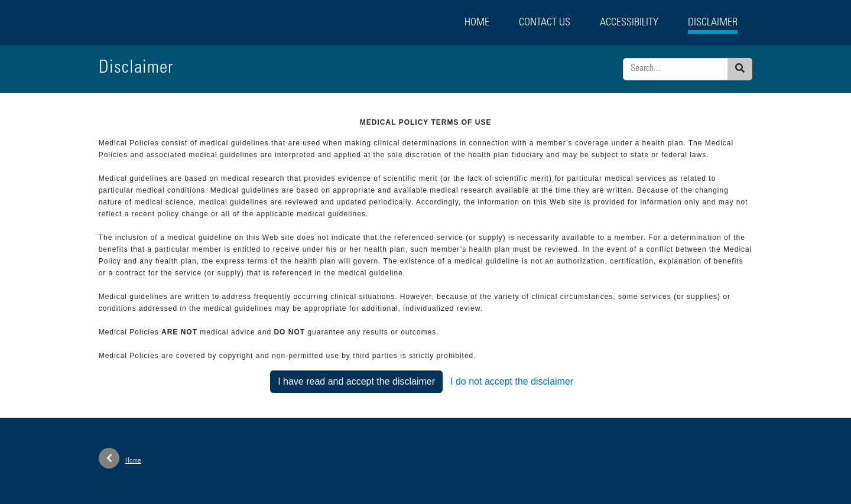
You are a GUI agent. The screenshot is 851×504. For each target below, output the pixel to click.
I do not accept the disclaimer (512, 381)
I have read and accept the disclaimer (356, 381)
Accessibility (629, 23)
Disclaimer (713, 23)
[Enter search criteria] (675, 69)
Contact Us (545, 23)
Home (477, 23)
